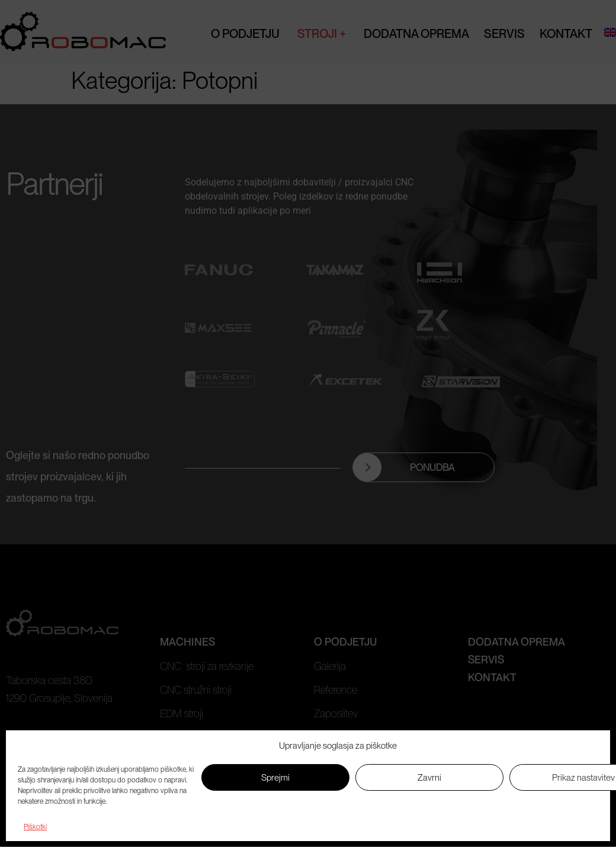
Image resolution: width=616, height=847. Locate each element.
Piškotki (35, 827)
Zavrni (429, 778)
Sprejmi (275, 778)
